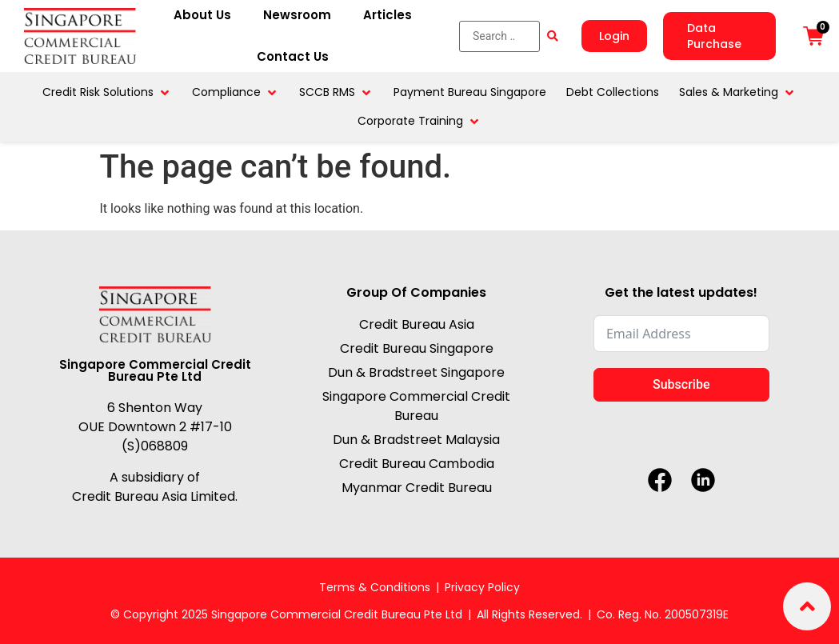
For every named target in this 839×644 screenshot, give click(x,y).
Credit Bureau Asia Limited (154, 496)
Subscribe (681, 384)
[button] (107, 92)
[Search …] (499, 36)
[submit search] (553, 36)
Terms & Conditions (375, 587)
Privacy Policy (482, 587)
